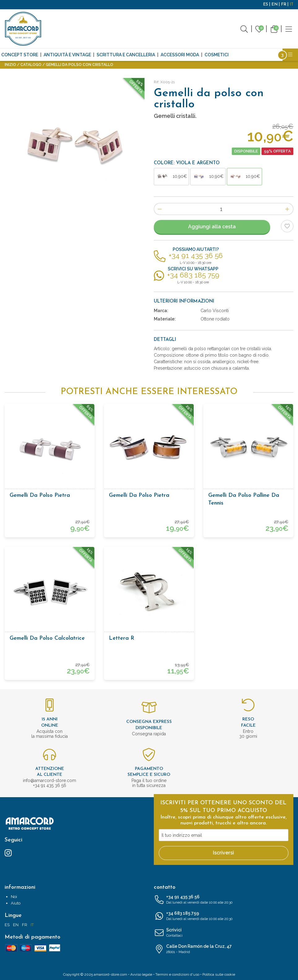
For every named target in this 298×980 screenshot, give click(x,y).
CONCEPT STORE (20, 55)
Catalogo (31, 65)
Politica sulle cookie (219, 974)
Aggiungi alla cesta (212, 227)
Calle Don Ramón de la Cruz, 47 (224, 949)
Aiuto (16, 903)
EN (274, 4)
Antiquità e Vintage (67, 55)
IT (292, 4)
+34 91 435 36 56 (224, 900)
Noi (14, 897)
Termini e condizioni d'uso (177, 974)
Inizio (10, 65)
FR (284, 4)
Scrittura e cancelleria (126, 55)
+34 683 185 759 (224, 916)
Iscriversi (223, 853)
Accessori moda (180, 55)
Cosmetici (217, 55)
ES (266, 4)
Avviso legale (141, 974)
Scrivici (224, 933)
